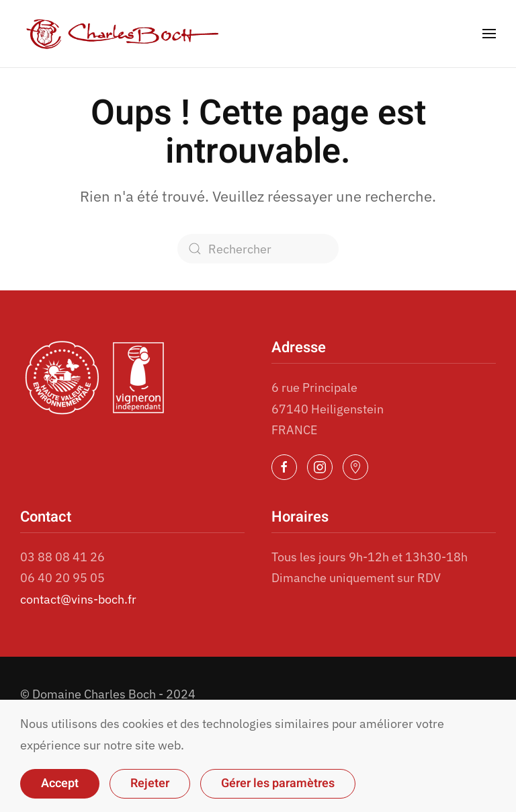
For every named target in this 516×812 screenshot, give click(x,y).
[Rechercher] (258, 249)
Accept (60, 783)
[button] (489, 34)
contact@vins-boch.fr (78, 599)
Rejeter (150, 783)
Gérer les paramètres (278, 783)
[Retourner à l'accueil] (123, 34)
